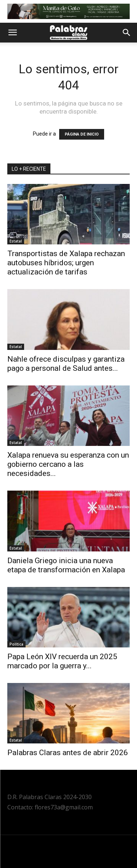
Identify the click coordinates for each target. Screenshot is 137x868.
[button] (12, 33)
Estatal (16, 241)
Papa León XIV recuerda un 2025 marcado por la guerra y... (62, 661)
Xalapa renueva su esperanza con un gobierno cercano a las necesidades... (68, 464)
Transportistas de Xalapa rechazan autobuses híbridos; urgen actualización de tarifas (66, 263)
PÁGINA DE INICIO (82, 134)
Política (16, 644)
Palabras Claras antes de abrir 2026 (68, 753)
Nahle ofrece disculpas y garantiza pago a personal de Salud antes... (66, 364)
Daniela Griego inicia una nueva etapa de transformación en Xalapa (66, 565)
